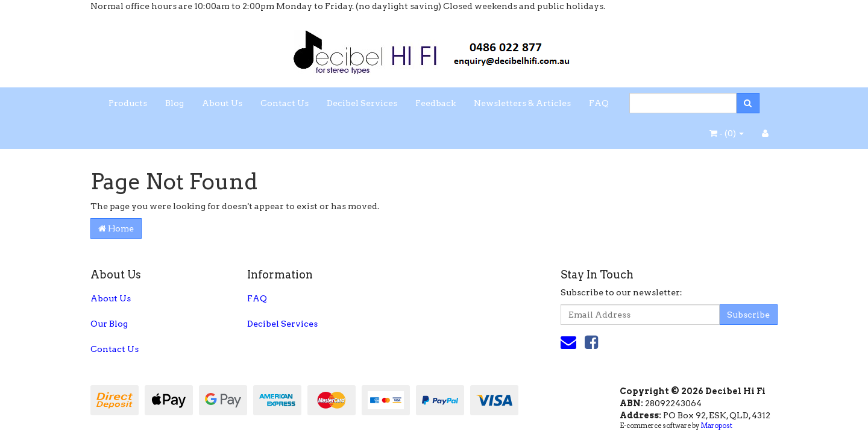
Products (128, 103)
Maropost (716, 426)
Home (116, 228)
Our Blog (109, 324)
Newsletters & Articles (522, 103)
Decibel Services (362, 103)
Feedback (436, 103)
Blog (175, 103)
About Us (222, 103)
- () (727, 133)
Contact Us (285, 103)
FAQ (599, 103)
